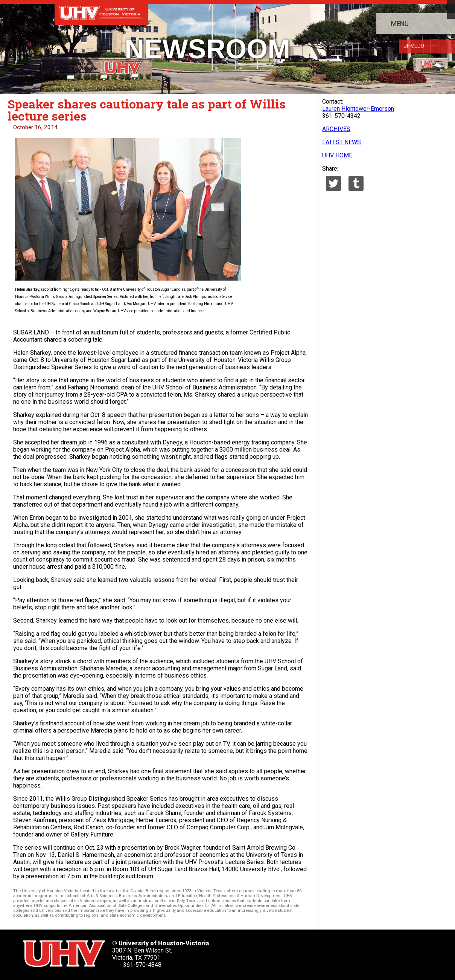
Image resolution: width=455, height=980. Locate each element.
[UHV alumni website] (373, 951)
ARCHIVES (336, 129)
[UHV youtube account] (328, 951)
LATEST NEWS (342, 142)
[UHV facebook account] (283, 951)
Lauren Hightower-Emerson (358, 109)
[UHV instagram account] (350, 951)
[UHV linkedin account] (306, 951)
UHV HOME (337, 155)
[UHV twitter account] (260, 951)
